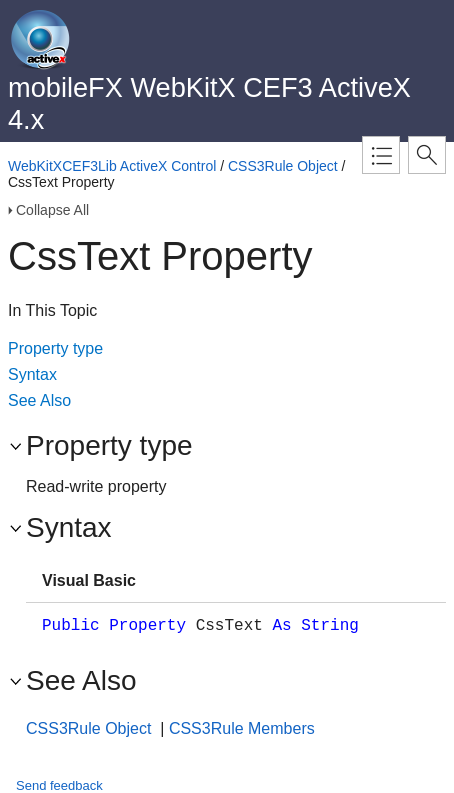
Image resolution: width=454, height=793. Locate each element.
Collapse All (52, 210)
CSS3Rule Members (242, 728)
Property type (55, 348)
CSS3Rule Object (283, 166)
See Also (39, 400)
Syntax (32, 374)
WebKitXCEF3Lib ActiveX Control (112, 166)
